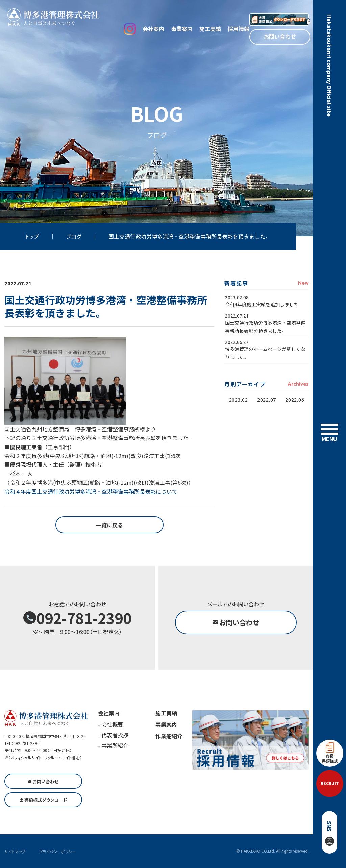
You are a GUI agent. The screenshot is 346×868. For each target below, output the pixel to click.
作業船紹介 (169, 736)
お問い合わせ (280, 36)
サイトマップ (15, 852)
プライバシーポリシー (57, 852)
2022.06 (295, 400)
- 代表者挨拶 (113, 735)
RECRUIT (330, 783)
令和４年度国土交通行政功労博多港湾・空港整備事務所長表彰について (91, 491)
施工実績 (210, 29)
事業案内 (182, 29)
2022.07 (267, 400)
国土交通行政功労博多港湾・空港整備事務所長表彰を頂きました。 (265, 326)
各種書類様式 (330, 753)
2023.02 (239, 400)
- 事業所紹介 (113, 745)
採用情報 (239, 29)
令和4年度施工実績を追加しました (262, 304)
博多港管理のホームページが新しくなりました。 (265, 353)
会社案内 (153, 29)
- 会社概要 (110, 724)
